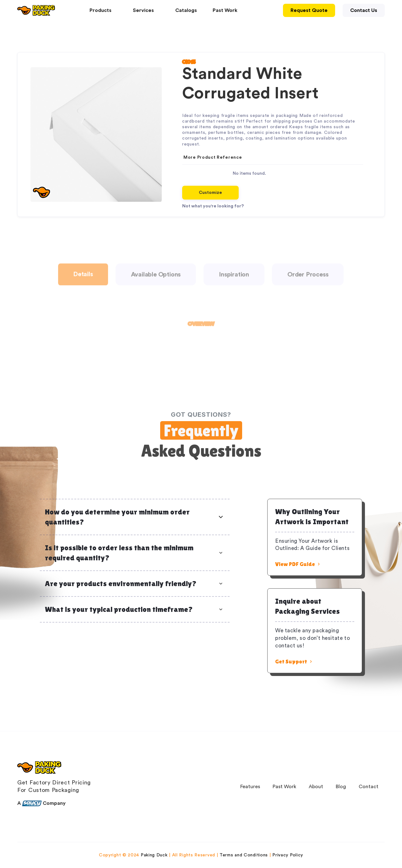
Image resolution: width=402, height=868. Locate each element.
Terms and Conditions (244, 855)
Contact (369, 787)
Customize (210, 193)
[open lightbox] (96, 135)
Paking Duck (154, 855)
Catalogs (186, 10)
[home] (36, 10)
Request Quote (309, 10)
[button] (103, 11)
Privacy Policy (288, 855)
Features (250, 787)
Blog (341, 787)
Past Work (225, 10)
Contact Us (364, 10)
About (316, 787)
